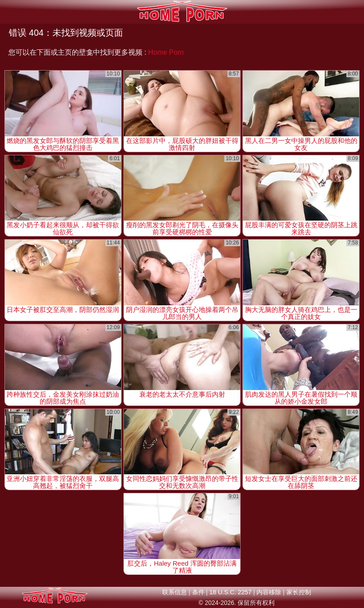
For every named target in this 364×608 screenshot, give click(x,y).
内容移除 (269, 592)
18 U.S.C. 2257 (230, 592)
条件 (198, 592)
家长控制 (299, 592)
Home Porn (166, 52)
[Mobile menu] (8, 12)
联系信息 (175, 592)
